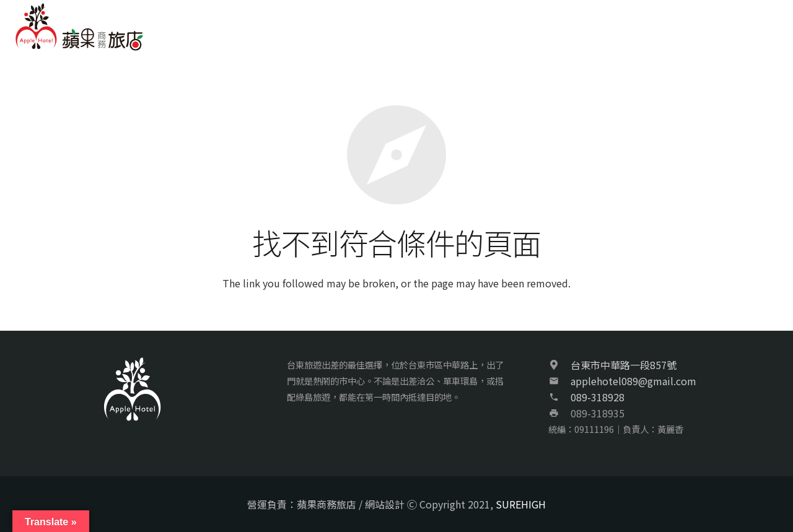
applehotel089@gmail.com (633, 381)
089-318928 (598, 397)
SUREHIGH (521, 504)
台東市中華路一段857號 (624, 365)
